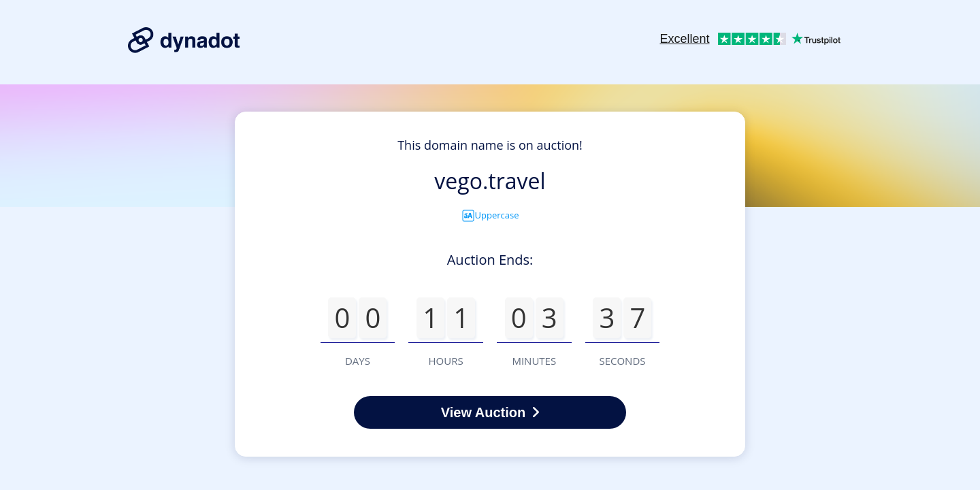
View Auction (490, 412)
